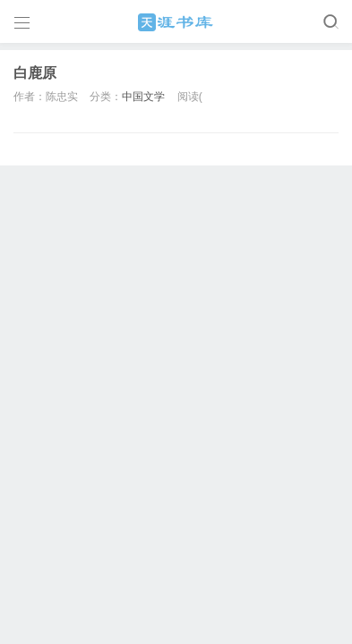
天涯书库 (176, 22)
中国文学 (143, 97)
